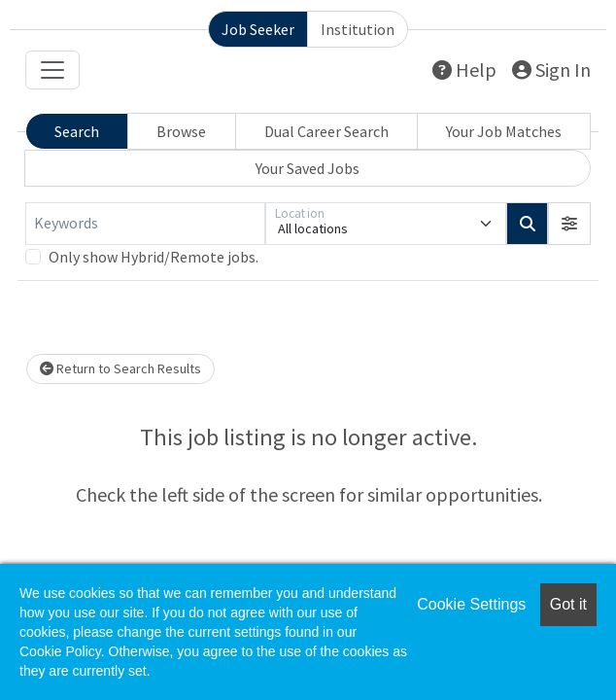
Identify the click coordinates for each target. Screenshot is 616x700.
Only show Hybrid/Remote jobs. (154, 257)
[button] (569, 224)
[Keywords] (145, 224)
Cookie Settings (471, 604)
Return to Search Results (120, 368)
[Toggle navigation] (52, 70)
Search (77, 131)
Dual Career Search (326, 131)
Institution (358, 29)
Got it (568, 604)
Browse (181, 131)
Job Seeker (258, 29)
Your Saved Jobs (308, 168)
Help (464, 70)
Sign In (551, 70)
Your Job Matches (504, 131)
